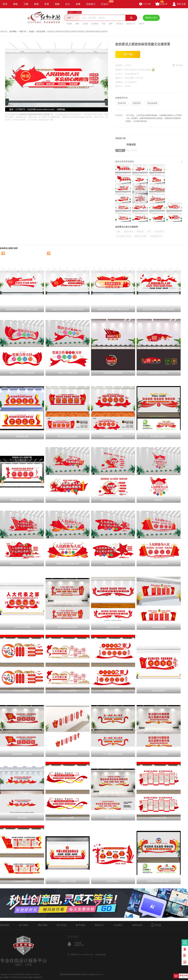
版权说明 (137, 925)
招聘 (77, 24)
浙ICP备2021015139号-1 (31, 974)
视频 (57, 4)
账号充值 (62, 925)
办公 (68, 4)
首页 (5, 4)
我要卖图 (185, 943)
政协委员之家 (156, 236)
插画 (36, 4)
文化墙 (85, 24)
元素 (26, 4)
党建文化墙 (128, 232)
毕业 (104, 24)
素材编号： (120, 65)
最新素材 (5, 925)
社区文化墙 (41, 31)
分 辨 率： (120, 74)
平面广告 (23, 31)
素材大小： (120, 86)
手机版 (156, 925)
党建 (118, 232)
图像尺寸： (120, 78)
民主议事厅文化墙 (124, 236)
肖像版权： (120, 82)
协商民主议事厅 (141, 236)
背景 (47, 4)
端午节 (142, 24)
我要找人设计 (151, 18)
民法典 (69, 24)
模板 (15, 4)
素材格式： (120, 70)
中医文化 (120, 24)
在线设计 (91, 4)
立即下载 (128, 54)
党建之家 (140, 232)
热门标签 (24, 925)
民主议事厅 (159, 232)
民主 (149, 232)
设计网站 (13, 31)
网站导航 (43, 925)
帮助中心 (99, 925)
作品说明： (120, 115)
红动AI (106, 3)
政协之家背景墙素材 (125, 162)
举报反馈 (179, 65)
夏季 (111, 24)
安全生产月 (131, 24)
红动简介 (118, 925)
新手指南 (80, 925)
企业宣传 (95, 24)
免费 (78, 4)
